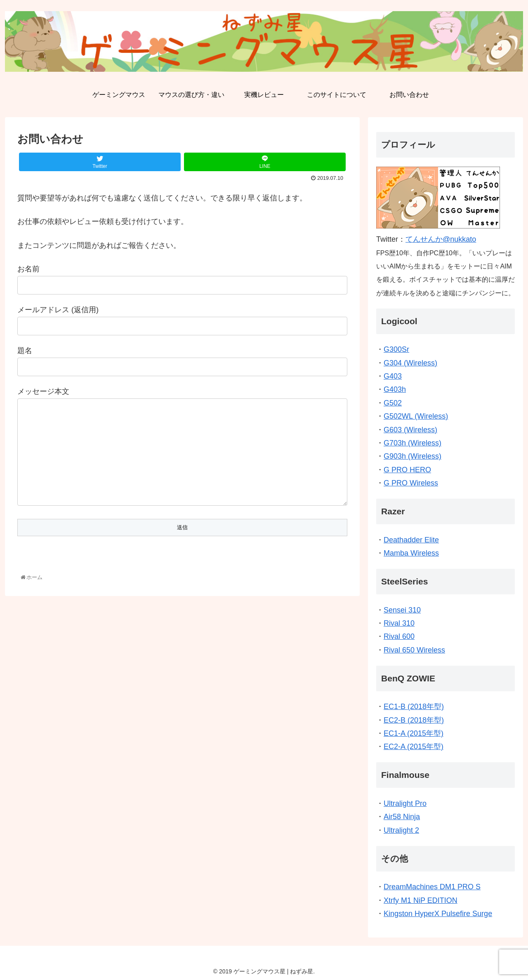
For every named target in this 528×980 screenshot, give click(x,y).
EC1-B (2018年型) (414, 707)
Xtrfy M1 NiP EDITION (421, 900)
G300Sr (396, 349)
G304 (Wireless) (410, 363)
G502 (393, 403)
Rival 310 (399, 623)
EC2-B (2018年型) (414, 720)
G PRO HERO (407, 470)
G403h (395, 389)
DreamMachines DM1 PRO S (432, 887)
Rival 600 (399, 636)
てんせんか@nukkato (441, 239)
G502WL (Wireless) (416, 416)
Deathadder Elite (411, 540)
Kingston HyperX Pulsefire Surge (438, 914)
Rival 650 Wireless (414, 650)
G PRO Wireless (411, 483)
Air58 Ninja (402, 817)
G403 (393, 376)
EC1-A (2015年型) (414, 733)
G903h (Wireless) (412, 456)
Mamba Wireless (411, 553)
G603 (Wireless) (410, 430)
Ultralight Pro (405, 803)
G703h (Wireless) (412, 443)
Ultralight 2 (401, 830)
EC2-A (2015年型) (414, 747)
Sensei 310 (402, 610)
